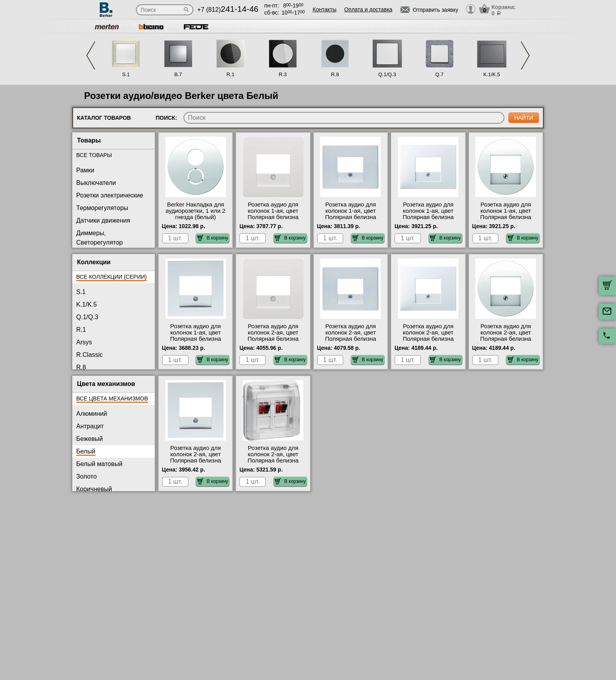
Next (525, 56)
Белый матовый (99, 464)
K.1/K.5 (492, 74)
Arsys (84, 342)
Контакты (324, 9)
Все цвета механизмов (112, 398)
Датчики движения (103, 220)
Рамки (85, 170)
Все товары (94, 155)
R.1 (230, 74)
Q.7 (439, 74)
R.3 (282, 74)
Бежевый (90, 439)
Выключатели (96, 183)
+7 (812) (228, 10)
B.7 (178, 74)
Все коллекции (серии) (111, 277)
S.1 (126, 74)
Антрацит (90, 426)
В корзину (213, 238)
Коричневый (94, 489)
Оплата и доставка (368, 9)
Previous (91, 56)
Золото (86, 476)
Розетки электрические (110, 195)
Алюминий (92, 414)
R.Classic (90, 355)
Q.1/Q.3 (387, 74)
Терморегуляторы (102, 208)
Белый (86, 451)
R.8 (335, 74)
